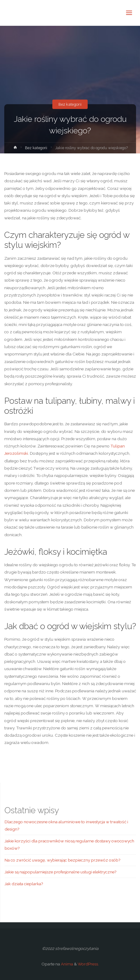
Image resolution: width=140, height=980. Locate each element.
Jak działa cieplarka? (24, 884)
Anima (66, 964)
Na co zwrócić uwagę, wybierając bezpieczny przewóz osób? (62, 860)
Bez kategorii (70, 104)
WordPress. (88, 964)
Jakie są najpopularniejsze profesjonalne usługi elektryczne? (60, 872)
